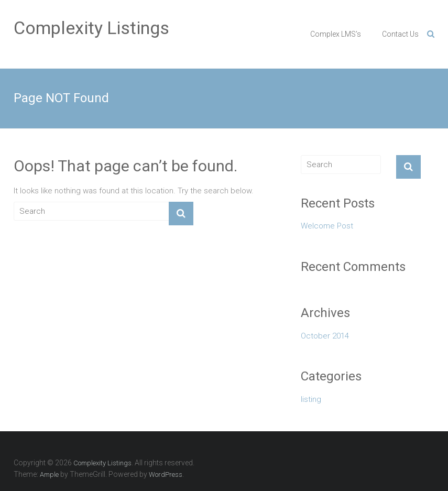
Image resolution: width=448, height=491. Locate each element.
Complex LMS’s (336, 34)
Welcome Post (327, 226)
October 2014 (325, 336)
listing (311, 399)
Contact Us (400, 34)
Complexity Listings (91, 28)
